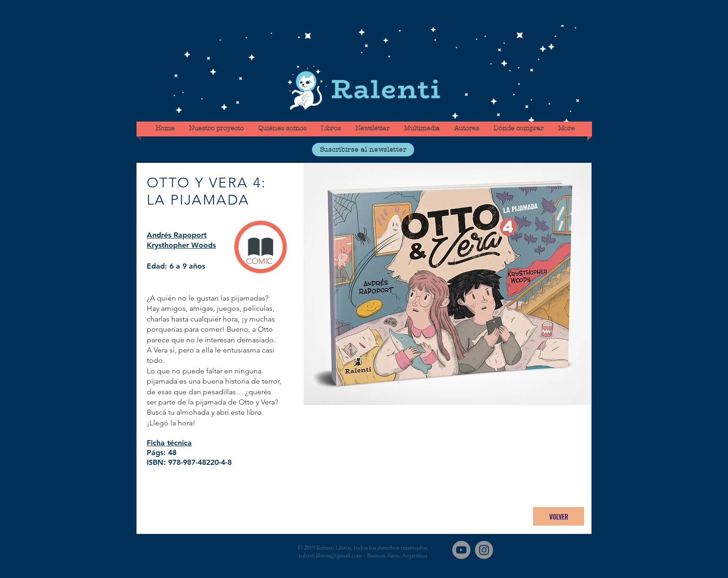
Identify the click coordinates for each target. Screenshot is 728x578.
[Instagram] (484, 550)
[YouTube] (461, 550)
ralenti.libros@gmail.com (330, 556)
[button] (363, 150)
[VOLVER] (559, 516)
